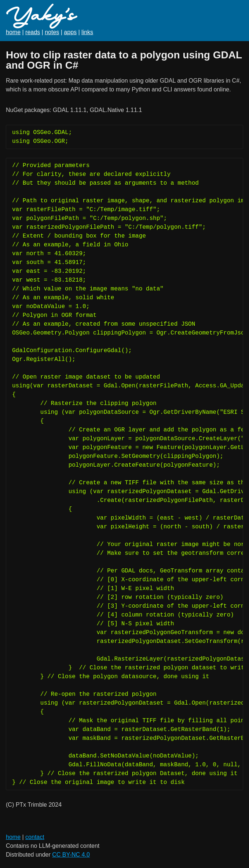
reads (33, 32)
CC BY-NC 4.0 (71, 855)
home (13, 32)
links (87, 32)
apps (70, 32)
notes (52, 32)
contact (35, 837)
